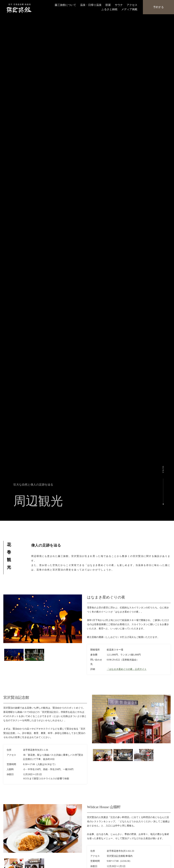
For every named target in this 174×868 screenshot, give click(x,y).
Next (84, 648)
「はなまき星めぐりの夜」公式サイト (127, 669)
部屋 (108, 5)
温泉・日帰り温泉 (91, 5)
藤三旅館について (65, 5)
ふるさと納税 (109, 9)
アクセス (132, 5)
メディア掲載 (129, 9)
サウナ (119, 5)
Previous (90, 748)
